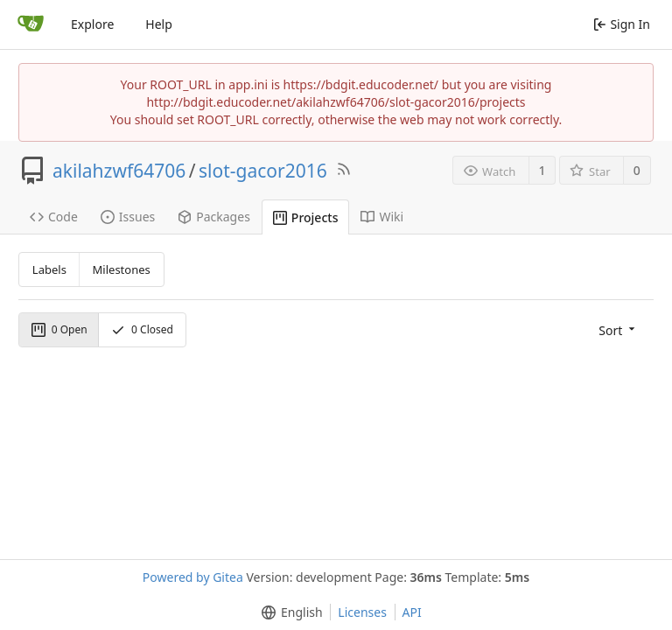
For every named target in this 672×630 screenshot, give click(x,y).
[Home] (31, 24)
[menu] (618, 329)
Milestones (122, 269)
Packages (214, 217)
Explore (92, 24)
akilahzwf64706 (119, 171)
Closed (142, 329)
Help (159, 24)
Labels (49, 269)
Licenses (362, 612)
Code (54, 217)
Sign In (622, 24)
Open (59, 329)
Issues (128, 217)
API (412, 612)
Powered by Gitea (193, 577)
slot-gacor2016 (263, 171)
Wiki (382, 217)
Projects (306, 217)
